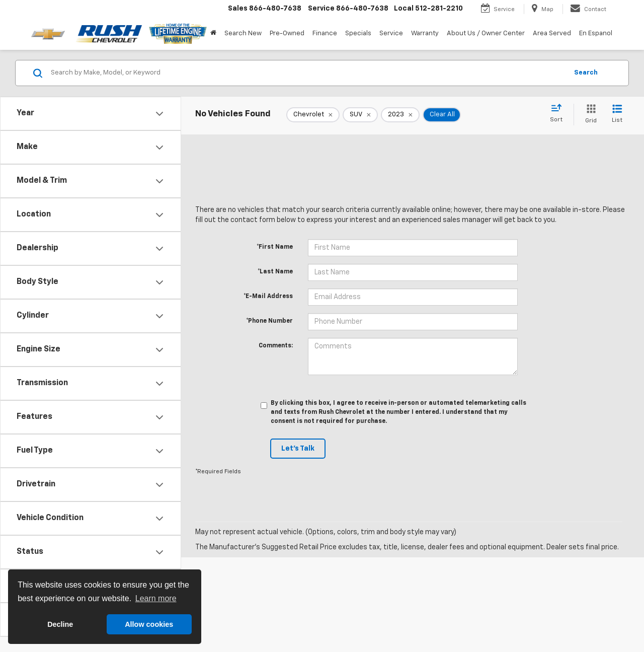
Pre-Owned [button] (287, 33)
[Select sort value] (559, 114)
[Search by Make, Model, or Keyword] (308, 73)
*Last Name (275, 272)
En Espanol (596, 33)
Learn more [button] (156, 598)
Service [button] (391, 33)
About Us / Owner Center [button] (486, 33)
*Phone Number (269, 321)
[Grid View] (589, 115)
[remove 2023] (400, 115)
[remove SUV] (360, 115)
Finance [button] (325, 33)
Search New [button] (243, 33)
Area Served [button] (552, 33)
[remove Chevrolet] (313, 115)
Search (586, 73)
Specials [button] (358, 33)
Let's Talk (298, 449)
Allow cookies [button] (149, 624)
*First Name (275, 247)
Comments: (276, 346)
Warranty (425, 33)
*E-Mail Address (268, 297)
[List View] (617, 115)
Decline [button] (60, 624)
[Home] (213, 34)
